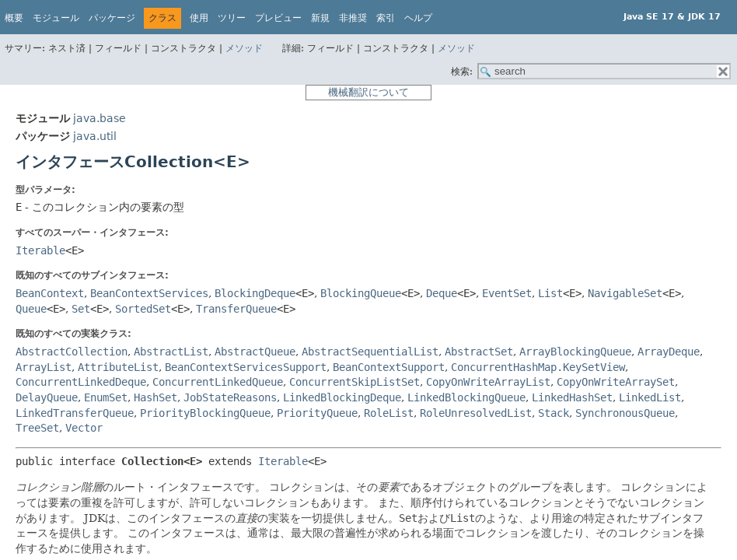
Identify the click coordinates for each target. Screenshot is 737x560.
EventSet (507, 293)
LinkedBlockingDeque (342, 397)
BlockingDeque (255, 293)
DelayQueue (47, 397)
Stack (554, 413)
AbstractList (171, 352)
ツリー (232, 18)
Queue (31, 309)
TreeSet (37, 428)
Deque (442, 293)
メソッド (244, 48)
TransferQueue (236, 309)
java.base (100, 118)
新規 (320, 18)
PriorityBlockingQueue (205, 413)
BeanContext (50, 293)
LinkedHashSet (572, 397)
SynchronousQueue (625, 413)
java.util (95, 136)
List (550, 293)
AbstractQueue (255, 352)
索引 (386, 18)
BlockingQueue (361, 293)
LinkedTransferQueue (75, 413)
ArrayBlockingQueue (575, 352)
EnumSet (106, 397)
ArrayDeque (669, 352)
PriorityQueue (317, 413)
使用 (199, 18)
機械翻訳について (368, 92)
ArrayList (44, 367)
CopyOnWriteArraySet (616, 382)
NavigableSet (625, 293)
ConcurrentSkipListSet (355, 382)
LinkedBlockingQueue (466, 397)
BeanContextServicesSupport (246, 367)
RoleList (389, 413)
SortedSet (143, 309)
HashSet (155, 397)
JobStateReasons (230, 397)
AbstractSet (479, 352)
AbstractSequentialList (370, 352)
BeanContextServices (149, 293)
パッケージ (112, 18)
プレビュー (278, 18)
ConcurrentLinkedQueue (218, 382)
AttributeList (118, 367)
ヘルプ (418, 18)
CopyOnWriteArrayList (488, 382)
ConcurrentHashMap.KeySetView (538, 367)
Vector (84, 428)
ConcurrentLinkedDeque (81, 382)
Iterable (40, 250)
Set (81, 309)
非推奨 (353, 18)
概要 (14, 18)
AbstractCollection (72, 352)
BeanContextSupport (389, 367)
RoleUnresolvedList (476, 413)
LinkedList (650, 397)
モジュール (56, 18)
